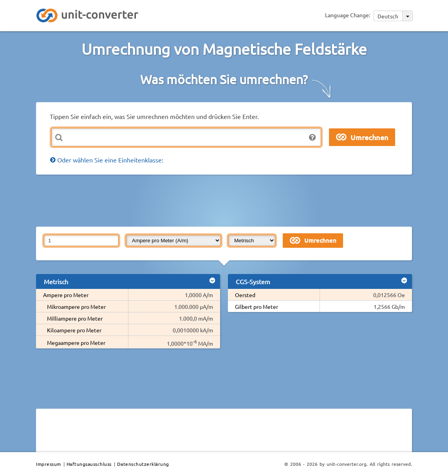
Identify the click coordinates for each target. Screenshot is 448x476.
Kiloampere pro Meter (74, 330)
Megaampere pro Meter (76, 343)
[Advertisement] (226, 200)
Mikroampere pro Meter (76, 307)
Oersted (245, 295)
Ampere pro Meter (66, 295)
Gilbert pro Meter (257, 307)
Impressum (49, 464)
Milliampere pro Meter (75, 318)
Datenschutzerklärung (143, 464)
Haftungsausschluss (89, 464)
